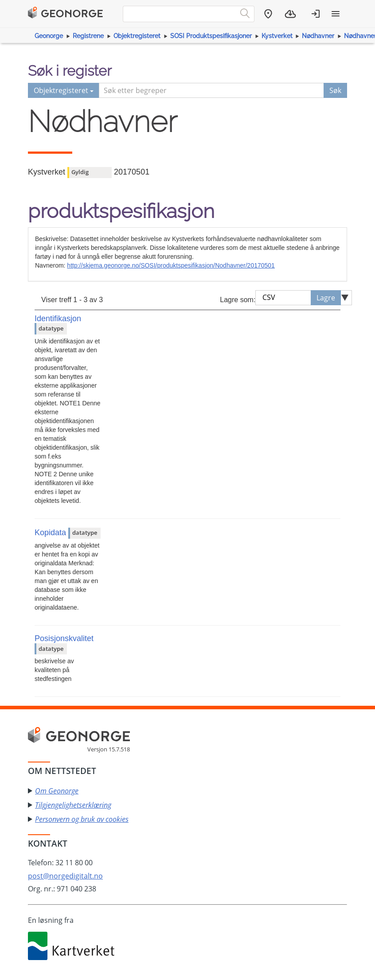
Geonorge (49, 36)
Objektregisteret (137, 36)
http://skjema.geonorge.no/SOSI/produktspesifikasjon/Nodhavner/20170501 (171, 265)
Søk (335, 90)
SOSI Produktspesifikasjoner (211, 36)
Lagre (326, 298)
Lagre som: (238, 300)
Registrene (88, 36)
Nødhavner (318, 36)
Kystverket (277, 36)
